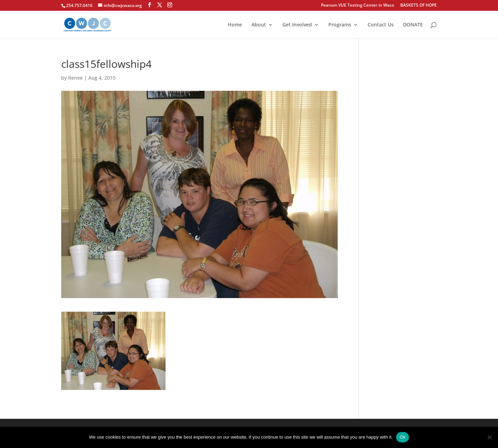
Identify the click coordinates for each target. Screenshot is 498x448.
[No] (489, 437)
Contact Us (381, 25)
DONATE (413, 25)
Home (235, 25)
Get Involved (297, 25)
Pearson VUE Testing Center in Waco (358, 6)
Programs (340, 25)
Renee (75, 78)
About (259, 25)
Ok (403, 437)
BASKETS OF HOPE (419, 6)
